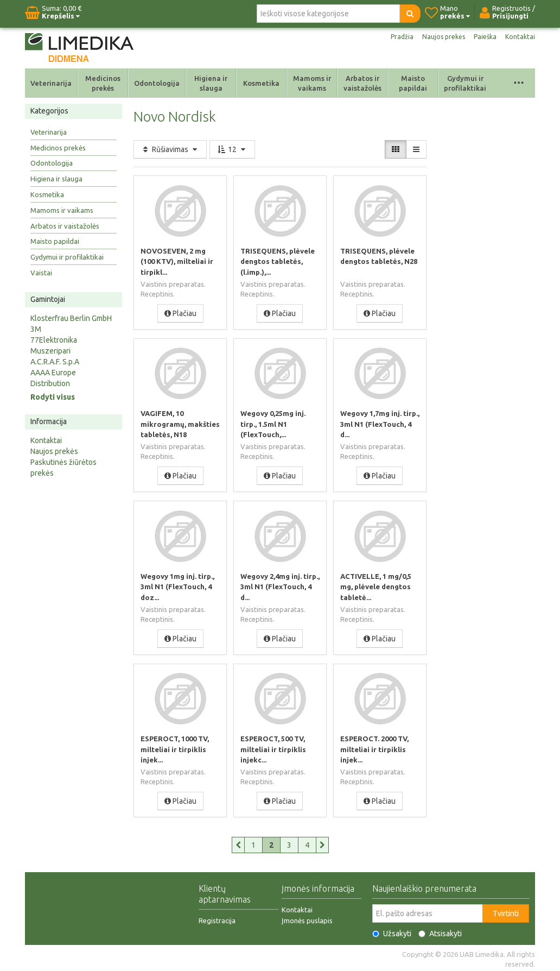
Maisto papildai (413, 83)
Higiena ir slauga (211, 83)
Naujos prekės (437, 37)
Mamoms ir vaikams (312, 83)
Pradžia (393, 37)
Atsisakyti (440, 931)
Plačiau (180, 313)
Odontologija (157, 83)
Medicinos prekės (103, 83)
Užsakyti (392, 931)
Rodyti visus (53, 397)
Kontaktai (519, 37)
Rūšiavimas (170, 149)
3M (36, 329)
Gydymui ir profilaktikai (465, 83)
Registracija (217, 918)
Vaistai (41, 273)
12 (232, 149)
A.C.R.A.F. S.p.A (55, 362)
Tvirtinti (506, 911)
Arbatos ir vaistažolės (362, 83)
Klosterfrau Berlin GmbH (71, 318)
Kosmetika (261, 83)
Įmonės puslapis (307, 918)
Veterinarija (51, 83)
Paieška (482, 37)
